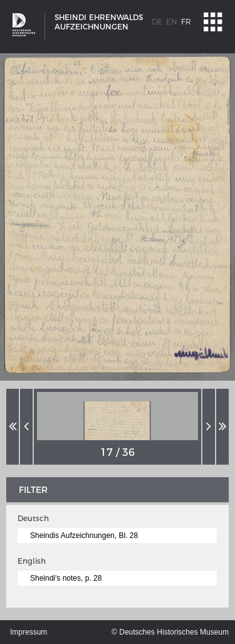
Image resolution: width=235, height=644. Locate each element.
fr (186, 22)
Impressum (29, 632)
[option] (118, 427)
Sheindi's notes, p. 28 (66, 578)
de (157, 22)
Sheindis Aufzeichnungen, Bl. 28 (84, 536)
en (172, 22)
